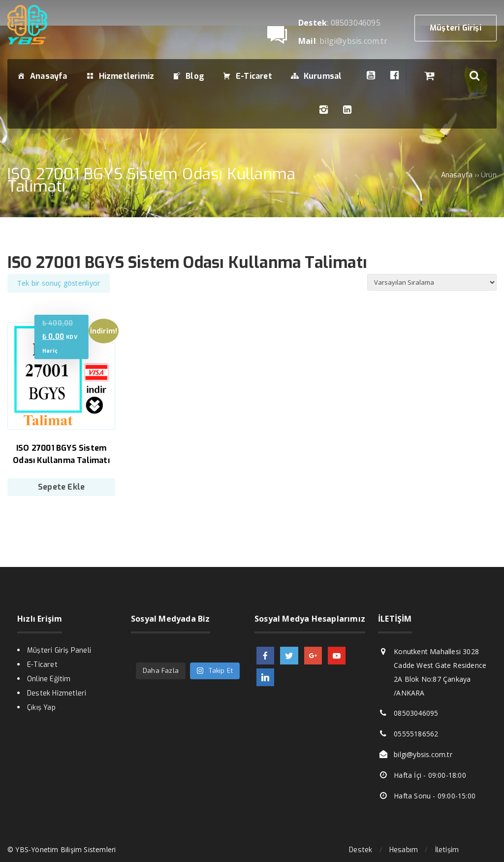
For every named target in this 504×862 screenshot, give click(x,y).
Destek (361, 850)
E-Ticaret (42, 665)
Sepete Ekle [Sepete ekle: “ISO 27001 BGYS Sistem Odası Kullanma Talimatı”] (61, 487)
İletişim (447, 850)
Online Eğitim (49, 679)
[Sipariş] (432, 282)
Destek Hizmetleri (57, 693)
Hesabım (404, 850)
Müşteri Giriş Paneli (59, 650)
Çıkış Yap (41, 708)
